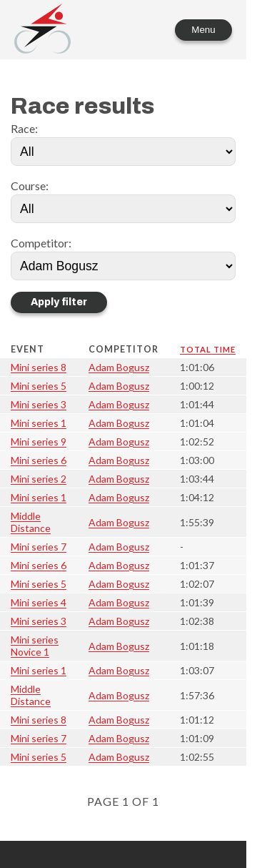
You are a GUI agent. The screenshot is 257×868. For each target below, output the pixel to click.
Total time (208, 349)
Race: (24, 128)
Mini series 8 (39, 367)
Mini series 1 (39, 423)
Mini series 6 (39, 460)
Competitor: (41, 243)
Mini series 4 (39, 602)
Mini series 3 (39, 404)
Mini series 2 (39, 479)
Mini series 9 (39, 442)
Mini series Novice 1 (35, 646)
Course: (30, 186)
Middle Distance (31, 522)
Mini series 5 (39, 386)
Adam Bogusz (119, 367)
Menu (203, 30)
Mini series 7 (39, 547)
